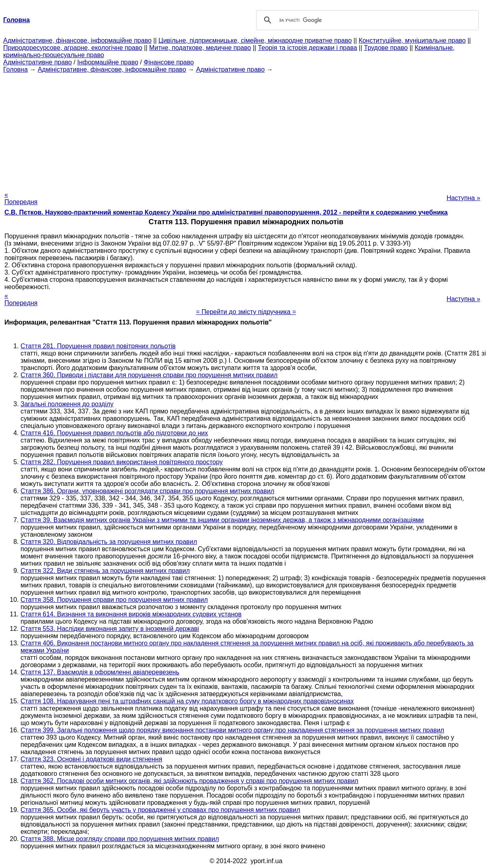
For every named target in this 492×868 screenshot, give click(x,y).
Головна (16, 69)
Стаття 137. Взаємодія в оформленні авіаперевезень (100, 672)
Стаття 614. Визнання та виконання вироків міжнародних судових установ (131, 614)
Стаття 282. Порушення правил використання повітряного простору (122, 462)
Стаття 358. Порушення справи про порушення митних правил (114, 600)
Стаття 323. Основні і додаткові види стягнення (91, 759)
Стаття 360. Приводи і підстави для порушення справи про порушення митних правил (149, 375)
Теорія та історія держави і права (308, 48)
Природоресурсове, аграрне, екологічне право (73, 48)
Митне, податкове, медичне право (200, 48)
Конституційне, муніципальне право (412, 40)
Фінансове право (169, 62)
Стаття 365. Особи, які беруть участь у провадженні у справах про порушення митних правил (160, 810)
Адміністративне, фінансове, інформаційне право (77, 40)
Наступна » (463, 198)
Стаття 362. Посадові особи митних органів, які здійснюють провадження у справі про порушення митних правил (189, 781)
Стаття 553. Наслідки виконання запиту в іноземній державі (110, 629)
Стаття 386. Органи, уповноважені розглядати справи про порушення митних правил (147, 491)
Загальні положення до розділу (67, 404)
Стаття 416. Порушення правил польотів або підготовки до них (114, 433)
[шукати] (366, 20)
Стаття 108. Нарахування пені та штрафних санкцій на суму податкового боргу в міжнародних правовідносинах (187, 701)
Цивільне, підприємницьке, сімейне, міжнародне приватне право (255, 40)
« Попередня (21, 198)
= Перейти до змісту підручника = (246, 312)
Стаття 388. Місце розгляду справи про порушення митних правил (120, 839)
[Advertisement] (246, 130)
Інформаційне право (108, 62)
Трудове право (386, 48)
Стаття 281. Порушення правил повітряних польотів (98, 346)
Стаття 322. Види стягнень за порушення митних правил (105, 571)
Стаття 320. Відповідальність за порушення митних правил (109, 542)
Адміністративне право (37, 62)
